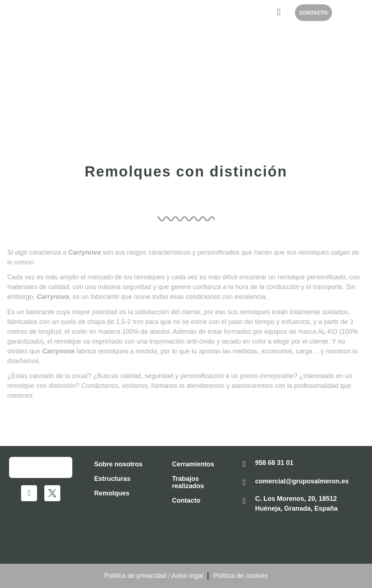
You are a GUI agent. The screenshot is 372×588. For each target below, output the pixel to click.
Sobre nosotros (118, 464)
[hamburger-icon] (279, 13)
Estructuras (112, 479)
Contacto (186, 500)
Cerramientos (193, 464)
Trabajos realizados (188, 482)
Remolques (112, 493)
